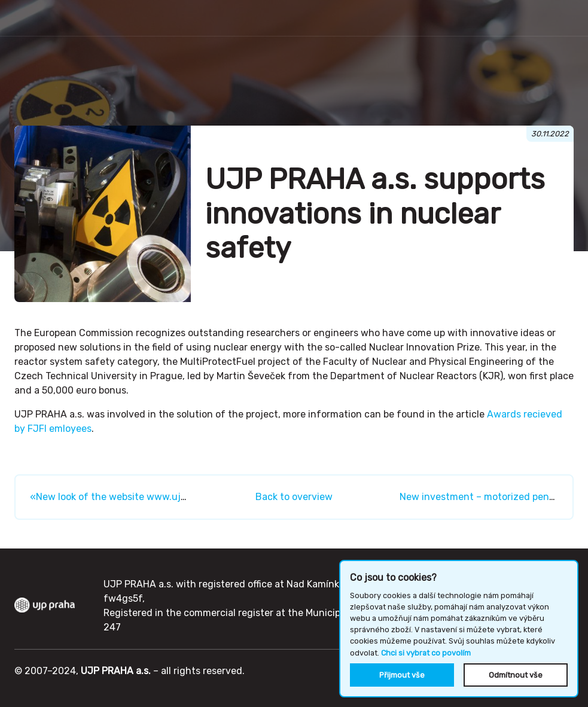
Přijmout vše (402, 675)
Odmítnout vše (516, 675)
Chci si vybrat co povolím (426, 653)
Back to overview (294, 497)
